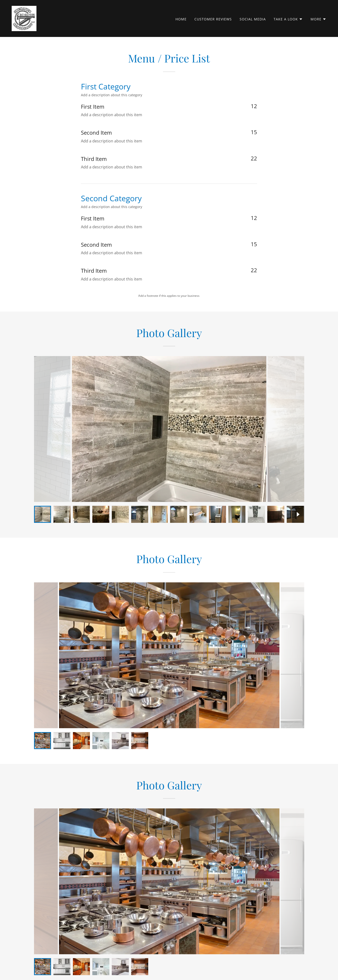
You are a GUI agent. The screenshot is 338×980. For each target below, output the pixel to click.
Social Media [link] (253, 19)
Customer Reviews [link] (213, 19)
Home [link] (181, 19)
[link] (24, 18)
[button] (288, 19)
